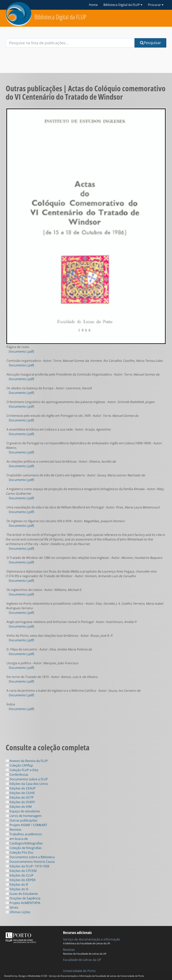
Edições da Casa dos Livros (27, 784)
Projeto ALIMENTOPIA (23, 903)
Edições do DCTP (20, 797)
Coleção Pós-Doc (20, 852)
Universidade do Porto (79, 971)
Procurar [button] (156, 5)
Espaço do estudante (23, 811)
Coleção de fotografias (24, 848)
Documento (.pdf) (21, 351)
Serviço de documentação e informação (92, 939)
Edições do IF (17, 885)
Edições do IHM (19, 807)
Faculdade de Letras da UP (82, 960)
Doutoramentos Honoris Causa (30, 862)
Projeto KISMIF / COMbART (26, 825)
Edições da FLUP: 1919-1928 (27, 866)
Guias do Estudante (22, 894)
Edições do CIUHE (20, 793)
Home (93, 5)
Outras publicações (22, 820)
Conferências (17, 775)
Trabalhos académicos (24, 834)
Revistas (14, 830)
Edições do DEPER (21, 880)
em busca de (17, 839)
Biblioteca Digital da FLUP (60, 17)
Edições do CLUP (20, 875)
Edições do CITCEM (21, 871)
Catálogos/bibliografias (24, 843)
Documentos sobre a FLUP (27, 779)
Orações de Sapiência (23, 898)
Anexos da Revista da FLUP (27, 761)
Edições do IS (17, 889)
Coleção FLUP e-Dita (22, 770)
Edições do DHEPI (20, 802)
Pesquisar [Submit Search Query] (150, 43)
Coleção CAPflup (19, 765)
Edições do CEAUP (21, 788)
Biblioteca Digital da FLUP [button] (123, 5)
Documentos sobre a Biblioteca (30, 857)
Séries (12, 907)
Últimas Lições (18, 912)
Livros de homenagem (24, 816)
